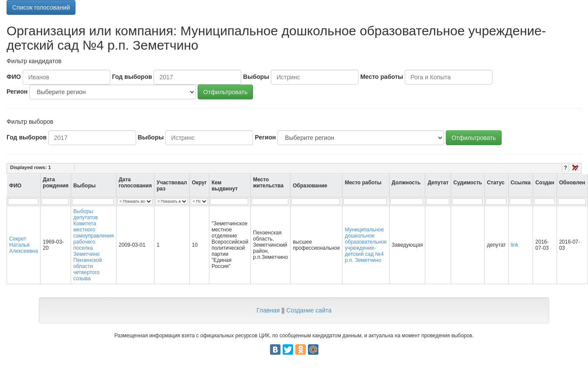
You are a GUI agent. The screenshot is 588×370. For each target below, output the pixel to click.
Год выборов (132, 77)
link (515, 245)
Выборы (256, 77)
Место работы (382, 77)
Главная (268, 310)
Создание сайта (309, 310)
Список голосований (41, 7)
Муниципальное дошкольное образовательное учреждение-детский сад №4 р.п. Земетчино (366, 245)
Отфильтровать (225, 92)
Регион (17, 92)
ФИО (14, 77)
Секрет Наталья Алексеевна (24, 245)
